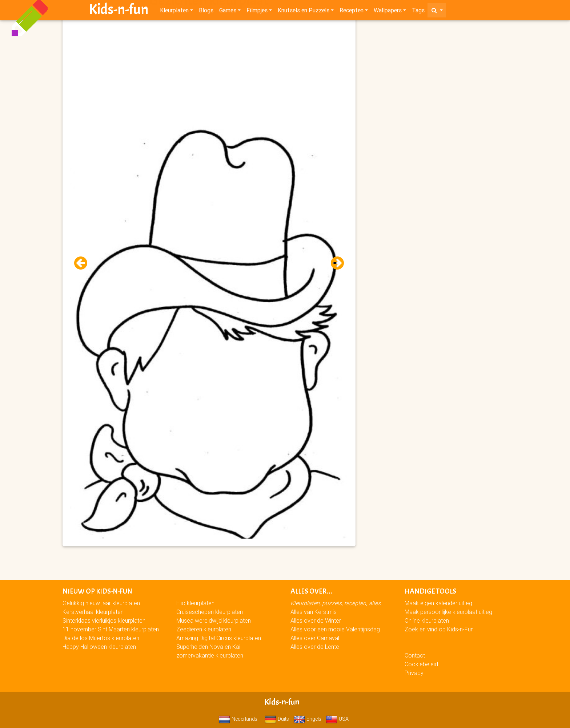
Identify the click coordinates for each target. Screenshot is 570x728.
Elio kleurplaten (195, 603)
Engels (307, 719)
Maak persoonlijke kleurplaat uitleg (448, 612)
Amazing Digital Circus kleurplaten (219, 638)
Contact (415, 655)
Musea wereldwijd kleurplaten (214, 620)
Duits (277, 719)
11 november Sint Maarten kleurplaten (111, 629)
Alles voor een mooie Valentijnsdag (335, 629)
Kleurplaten (174, 12)
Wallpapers (388, 12)
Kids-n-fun (119, 11)
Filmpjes (257, 12)
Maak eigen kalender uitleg (438, 603)
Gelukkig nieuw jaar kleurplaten (101, 603)
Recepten (352, 12)
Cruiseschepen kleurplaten (210, 612)
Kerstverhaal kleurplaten (93, 612)
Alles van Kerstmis (314, 612)
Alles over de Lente (315, 647)
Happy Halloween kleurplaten (99, 647)
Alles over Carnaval (315, 638)
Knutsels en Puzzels (304, 12)
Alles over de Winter (316, 620)
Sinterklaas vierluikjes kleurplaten (104, 620)
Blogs (206, 12)
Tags (418, 12)
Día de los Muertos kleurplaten (101, 638)
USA (337, 719)
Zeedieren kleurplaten (204, 629)
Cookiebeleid (421, 664)
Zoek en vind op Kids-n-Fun (439, 629)
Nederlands (238, 719)
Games (228, 12)
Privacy (414, 673)
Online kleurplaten (427, 620)
